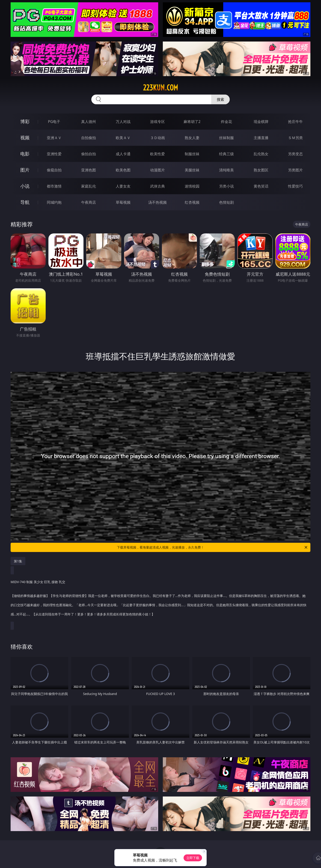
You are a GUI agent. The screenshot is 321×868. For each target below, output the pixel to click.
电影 (25, 154)
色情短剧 (226, 202)
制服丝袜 (192, 154)
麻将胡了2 (192, 122)
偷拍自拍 (89, 154)
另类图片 (295, 170)
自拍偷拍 (89, 138)
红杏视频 (192, 202)
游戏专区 (158, 122)
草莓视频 (123, 202)
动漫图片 (158, 170)
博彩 (25, 121)
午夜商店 (89, 202)
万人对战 (123, 122)
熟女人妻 (192, 138)
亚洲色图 (89, 170)
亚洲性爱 (54, 154)
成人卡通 (123, 154)
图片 (25, 170)
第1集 (18, 561)
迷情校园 (192, 186)
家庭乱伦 (89, 186)
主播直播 (261, 138)
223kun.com (160, 88)
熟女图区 (261, 170)
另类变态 (295, 154)
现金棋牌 (261, 122)
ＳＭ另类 (295, 138)
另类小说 (226, 186)
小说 (25, 186)
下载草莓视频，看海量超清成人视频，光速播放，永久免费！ (213, 547)
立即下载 (193, 858)
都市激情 (54, 186)
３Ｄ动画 (158, 138)
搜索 (220, 99)
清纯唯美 (226, 170)
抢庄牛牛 (295, 122)
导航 (25, 202)
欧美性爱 (158, 154)
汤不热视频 (158, 202)
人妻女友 (123, 186)
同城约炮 (54, 202)
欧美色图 (123, 170)
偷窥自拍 (54, 170)
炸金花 (226, 122)
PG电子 (54, 122)
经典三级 (226, 154)
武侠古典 (158, 186)
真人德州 (89, 122)
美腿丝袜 (192, 170)
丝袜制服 (226, 138)
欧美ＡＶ (123, 138)
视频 (25, 138)
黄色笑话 (261, 186)
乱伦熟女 (261, 154)
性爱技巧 (295, 186)
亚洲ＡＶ (54, 138)
